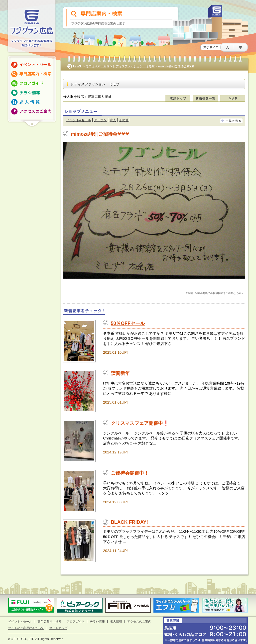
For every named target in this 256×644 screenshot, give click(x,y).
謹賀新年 (120, 373)
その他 (124, 120)
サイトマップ (58, 628)
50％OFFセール (128, 323)
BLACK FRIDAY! (129, 522)
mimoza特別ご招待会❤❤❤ (176, 66)
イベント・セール (20, 622)
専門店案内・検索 (49, 622)
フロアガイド (76, 622)
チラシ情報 (97, 622)
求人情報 (116, 622)
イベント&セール (79, 120)
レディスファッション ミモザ (134, 66)
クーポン (100, 120)
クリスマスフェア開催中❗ (140, 423)
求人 (113, 120)
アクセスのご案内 (139, 622)
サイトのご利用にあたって (26, 628)
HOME (78, 66)
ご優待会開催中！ (130, 473)
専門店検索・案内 (98, 66)
